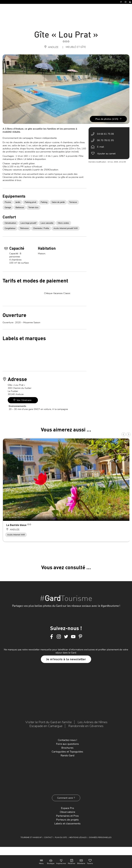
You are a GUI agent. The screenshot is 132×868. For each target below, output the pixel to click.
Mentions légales (78, 837)
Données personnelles (100, 837)
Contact (48, 837)
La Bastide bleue (17, 525)
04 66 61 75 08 (105, 134)
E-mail (101, 147)
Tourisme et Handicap (31, 837)
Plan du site (61, 837)
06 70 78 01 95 (105, 140)
